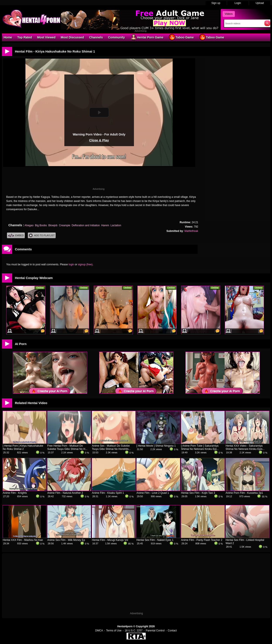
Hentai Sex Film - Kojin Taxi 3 (198, 493)
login (71, 264)
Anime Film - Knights (15, 493)
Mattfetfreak (191, 231)
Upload (260, 3)
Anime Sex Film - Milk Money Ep (66, 540)
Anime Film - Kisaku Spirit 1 (108, 493)
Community (116, 37)
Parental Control (155, 631)
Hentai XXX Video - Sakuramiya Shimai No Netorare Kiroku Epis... (245, 447)
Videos (229, 14)
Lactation (116, 225)
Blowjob (53, 225)
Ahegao (29, 225)
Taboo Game (181, 37)
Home (8, 37)
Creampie (65, 225)
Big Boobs (41, 225)
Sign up (216, 3)
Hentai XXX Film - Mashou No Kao (23, 540)
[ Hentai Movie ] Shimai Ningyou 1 (156, 446)
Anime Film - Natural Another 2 (65, 493)
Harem (105, 225)
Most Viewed (46, 37)
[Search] (243, 23)
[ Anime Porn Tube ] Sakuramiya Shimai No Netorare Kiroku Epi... (200, 447)
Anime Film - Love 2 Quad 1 (153, 493)
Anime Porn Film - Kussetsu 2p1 (244, 493)
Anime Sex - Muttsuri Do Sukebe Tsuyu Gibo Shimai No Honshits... (111, 447)
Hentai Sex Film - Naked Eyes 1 (155, 540)
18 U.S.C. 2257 (133, 631)
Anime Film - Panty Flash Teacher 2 (202, 540)
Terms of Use (114, 631)
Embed (16, 235)
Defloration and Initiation (86, 225)
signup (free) (85, 264)
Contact (172, 631)
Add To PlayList (42, 235)
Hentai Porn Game (147, 37)
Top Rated (24, 37)
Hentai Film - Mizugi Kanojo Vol (110, 540)
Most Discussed (72, 37)
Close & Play (99, 140)
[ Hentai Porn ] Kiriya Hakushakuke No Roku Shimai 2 (23, 447)
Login (238, 3)
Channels (96, 37)
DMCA (99, 631)
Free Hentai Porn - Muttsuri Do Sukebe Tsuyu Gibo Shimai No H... (68, 447)
